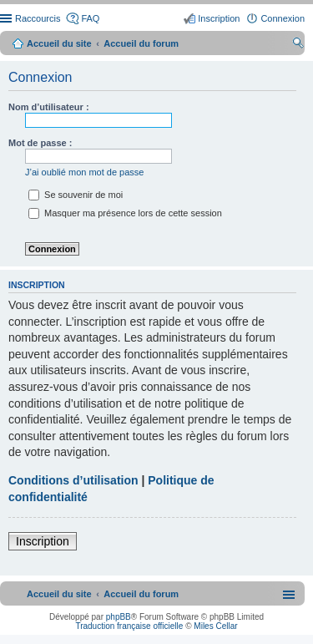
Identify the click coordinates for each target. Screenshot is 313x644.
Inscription (43, 541)
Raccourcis (38, 18)
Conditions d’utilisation (73, 480)
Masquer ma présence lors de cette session (125, 213)
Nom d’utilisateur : (49, 107)
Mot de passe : (40, 143)
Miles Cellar (215, 626)
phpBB (119, 617)
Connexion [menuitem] (283, 18)
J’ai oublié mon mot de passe (84, 172)
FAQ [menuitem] (90, 18)
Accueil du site (59, 43)
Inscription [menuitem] (219, 18)
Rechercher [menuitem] (298, 45)
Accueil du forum (141, 43)
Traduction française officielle (129, 626)
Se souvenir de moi (76, 195)
